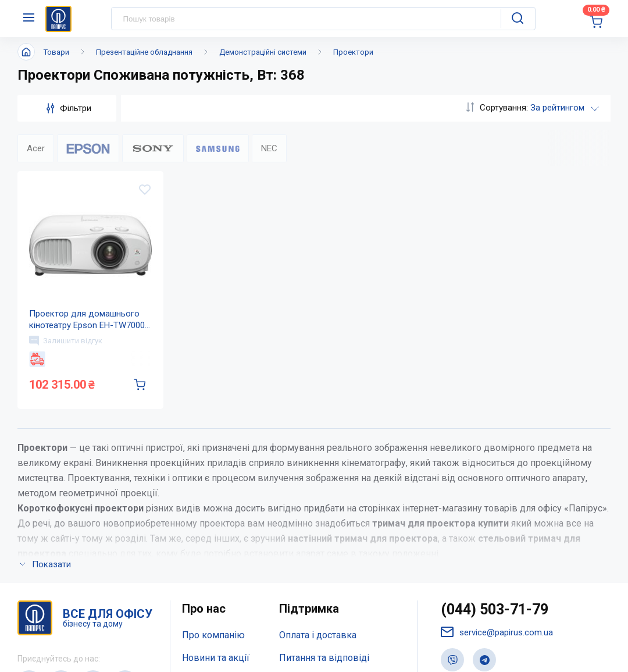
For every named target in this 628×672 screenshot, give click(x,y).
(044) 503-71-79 (495, 455)
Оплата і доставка (318, 480)
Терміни (297, 550)
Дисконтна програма (324, 526)
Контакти (202, 526)
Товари (56, 52)
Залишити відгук (66, 340)
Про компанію (213, 480)
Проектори (353, 52)
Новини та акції (216, 503)
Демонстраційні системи (263, 52)
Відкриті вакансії (219, 573)
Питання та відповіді (324, 503)
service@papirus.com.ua (497, 477)
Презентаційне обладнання (144, 52)
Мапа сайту (206, 550)
